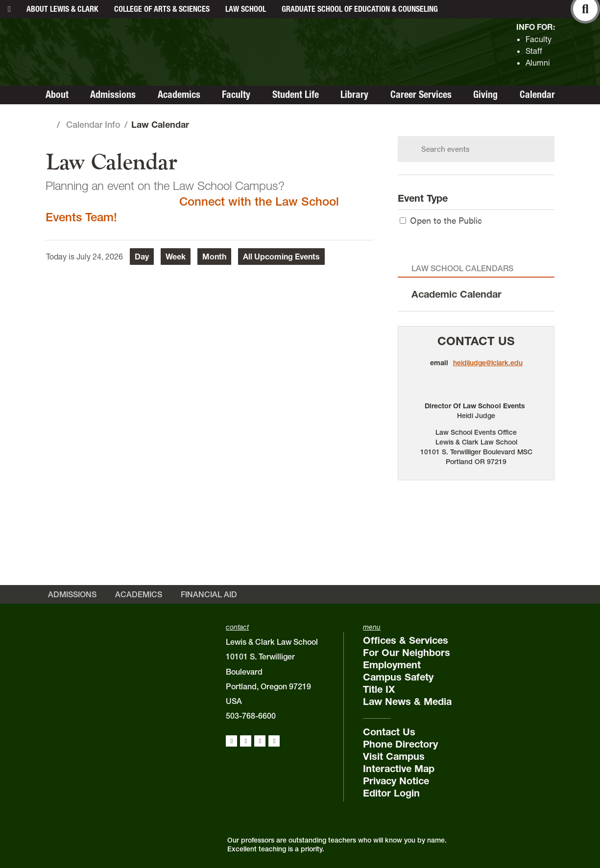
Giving (485, 94)
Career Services (421, 94)
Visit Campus (394, 756)
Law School (246, 9)
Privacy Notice (396, 781)
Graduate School (360, 9)
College (162, 9)
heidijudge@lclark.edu (488, 363)
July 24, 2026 (100, 257)
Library (354, 94)
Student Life (296, 94)
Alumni (538, 63)
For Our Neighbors (407, 653)
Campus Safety (398, 677)
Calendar (537, 94)
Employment (392, 665)
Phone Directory (400, 744)
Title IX (379, 689)
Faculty (539, 39)
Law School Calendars (462, 268)
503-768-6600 (251, 716)
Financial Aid (209, 594)
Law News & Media (407, 702)
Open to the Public (441, 220)
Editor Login (391, 793)
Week (176, 257)
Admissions (113, 94)
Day (142, 257)
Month (214, 257)
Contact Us (476, 341)
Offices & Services (406, 640)
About (62, 9)
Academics (179, 94)
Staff (534, 51)
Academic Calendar (456, 294)
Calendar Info (93, 125)
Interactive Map (399, 769)
